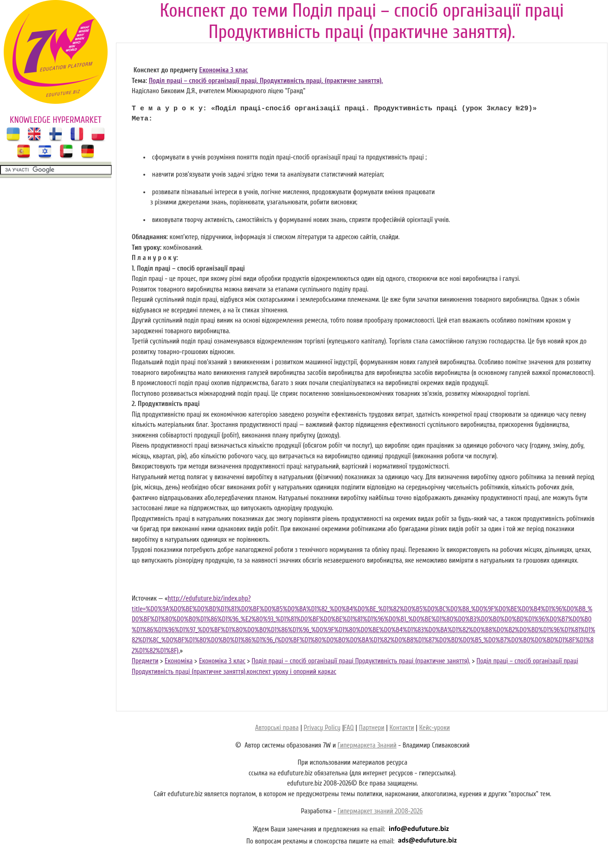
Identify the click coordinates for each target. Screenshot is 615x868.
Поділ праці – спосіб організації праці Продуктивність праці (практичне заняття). (361, 661)
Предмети (145, 661)
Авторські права (277, 728)
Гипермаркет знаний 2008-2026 (380, 811)
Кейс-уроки (435, 728)
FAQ (349, 728)
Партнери (372, 728)
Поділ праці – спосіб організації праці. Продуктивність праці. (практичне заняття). (266, 81)
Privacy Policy (322, 728)
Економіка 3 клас (223, 70)
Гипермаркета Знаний (367, 745)
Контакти (402, 728)
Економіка (179, 661)
